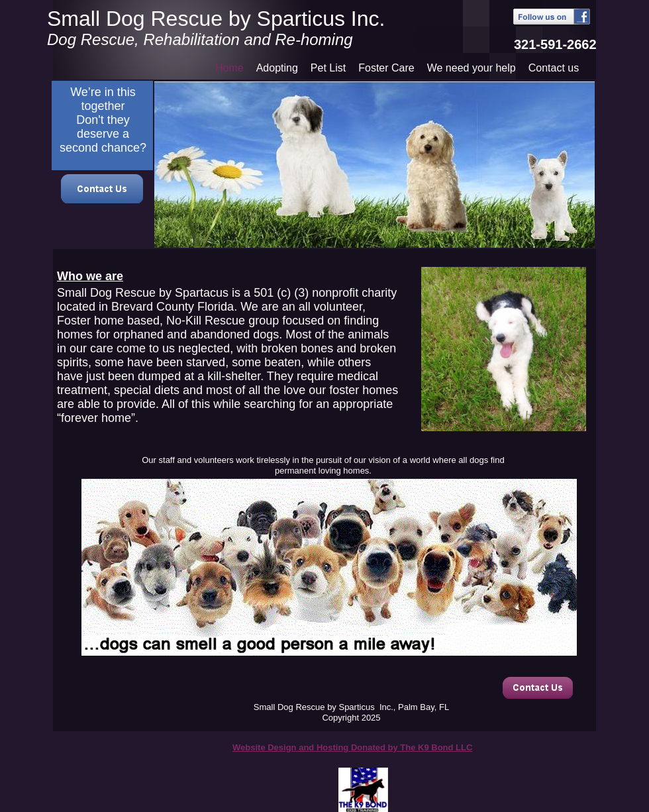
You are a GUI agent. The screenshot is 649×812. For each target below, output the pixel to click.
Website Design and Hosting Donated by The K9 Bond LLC (352, 747)
